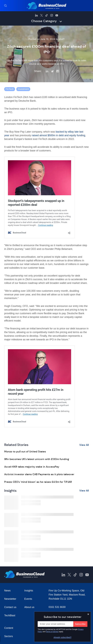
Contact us (10, 607)
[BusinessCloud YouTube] (57, 15)
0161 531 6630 (57, 607)
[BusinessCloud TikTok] (47, 15)
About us (29, 607)
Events (28, 599)
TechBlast (10, 615)
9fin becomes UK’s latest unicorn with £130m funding (37, 459)
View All (84, 445)
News (7, 591)
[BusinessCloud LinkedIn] (36, 15)
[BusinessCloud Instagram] (52, 15)
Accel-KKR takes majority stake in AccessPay (32, 467)
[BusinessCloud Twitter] (41, 15)
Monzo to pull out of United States (25, 452)
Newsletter (10, 599)
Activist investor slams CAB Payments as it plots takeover (39, 474)
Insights (29, 591)
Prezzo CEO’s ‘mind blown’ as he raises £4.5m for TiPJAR (38, 482)
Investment (23, 89)
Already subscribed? (63, 637)
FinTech (10, 89)
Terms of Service (52, 632)
